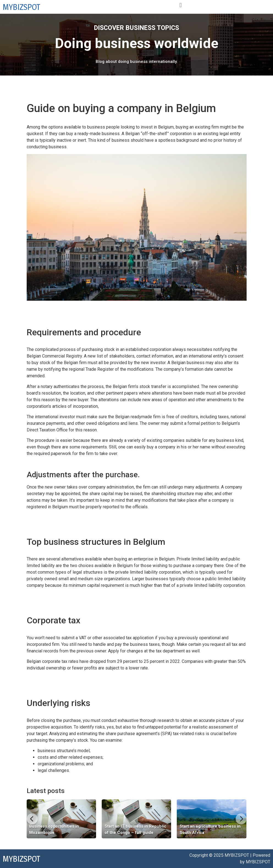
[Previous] (32, 819)
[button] (180, 5)
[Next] (241, 819)
